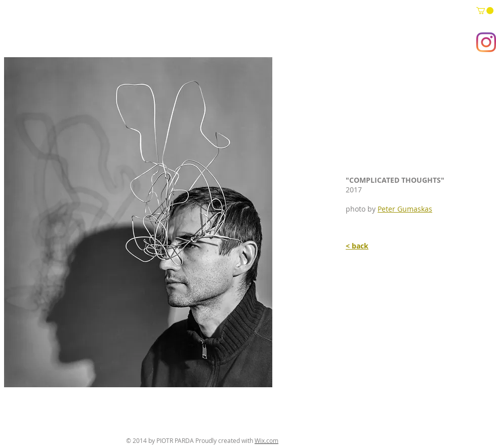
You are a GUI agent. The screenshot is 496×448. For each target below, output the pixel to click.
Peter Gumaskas (405, 209)
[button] (485, 11)
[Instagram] (486, 42)
